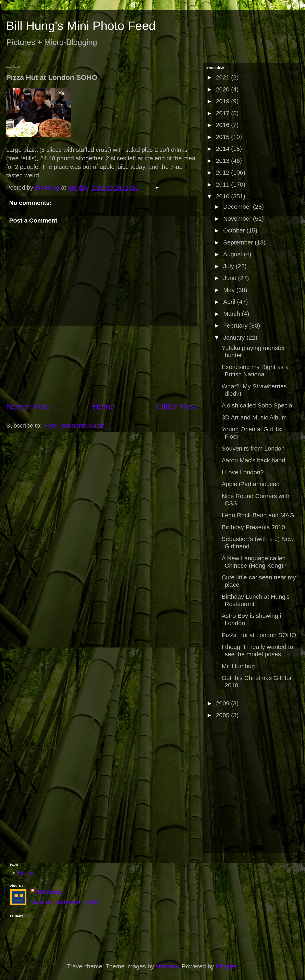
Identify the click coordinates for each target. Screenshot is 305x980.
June (230, 278)
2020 (223, 89)
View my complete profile (65, 902)
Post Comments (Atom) (75, 425)
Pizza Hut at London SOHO (259, 635)
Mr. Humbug (238, 666)
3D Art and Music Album (254, 417)
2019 (223, 101)
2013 (223, 161)
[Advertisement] (223, 787)
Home (103, 407)
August (233, 254)
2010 (223, 196)
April (230, 302)
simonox (167, 966)
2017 (223, 113)
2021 (223, 77)
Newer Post (28, 407)
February (236, 325)
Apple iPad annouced (251, 484)
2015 (223, 137)
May (230, 290)
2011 (223, 184)
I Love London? (243, 472)
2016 (223, 125)
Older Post (177, 407)
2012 (223, 172)
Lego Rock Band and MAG (258, 515)
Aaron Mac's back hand (253, 460)
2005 (223, 715)
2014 (223, 149)
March (232, 314)
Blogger (226, 966)
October (235, 230)
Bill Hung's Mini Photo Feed (81, 26)
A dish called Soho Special (258, 405)
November (238, 219)
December (238, 207)
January (235, 337)
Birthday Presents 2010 (253, 527)
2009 (223, 703)
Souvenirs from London (253, 448)
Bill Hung (49, 892)
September (239, 242)
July (229, 266)
